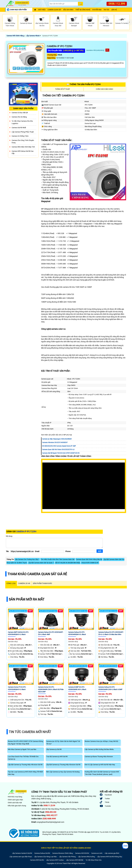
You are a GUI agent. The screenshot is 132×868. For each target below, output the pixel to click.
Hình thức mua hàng (15, 797)
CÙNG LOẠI (11, 583)
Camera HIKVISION (82, 853)
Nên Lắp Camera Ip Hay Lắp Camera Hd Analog (63, 772)
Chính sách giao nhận (15, 800)
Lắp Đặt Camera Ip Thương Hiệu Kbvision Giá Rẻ (63, 765)
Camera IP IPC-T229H (50, 36)
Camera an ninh (97, 853)
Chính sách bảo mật (15, 803)
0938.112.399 (117, 4)
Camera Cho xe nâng (19, 117)
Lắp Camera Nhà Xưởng (86, 857)
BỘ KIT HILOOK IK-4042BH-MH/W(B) (68, 563)
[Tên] (22, 551)
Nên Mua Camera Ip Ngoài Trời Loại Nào (22, 749)
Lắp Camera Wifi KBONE (75, 860)
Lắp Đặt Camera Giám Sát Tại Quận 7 (41, 563)
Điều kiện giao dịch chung (17, 806)
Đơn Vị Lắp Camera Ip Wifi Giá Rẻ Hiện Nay (100, 765)
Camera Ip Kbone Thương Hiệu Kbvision (99, 757)
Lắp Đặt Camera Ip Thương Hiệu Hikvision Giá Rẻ (25, 765)
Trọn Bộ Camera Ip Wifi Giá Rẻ (57, 757)
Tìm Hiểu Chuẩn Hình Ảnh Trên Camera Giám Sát (58, 559)
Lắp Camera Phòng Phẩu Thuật (23, 132)
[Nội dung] (54, 543)
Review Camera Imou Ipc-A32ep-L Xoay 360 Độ (101, 741)
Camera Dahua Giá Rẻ (42, 853)
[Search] (63, 4)
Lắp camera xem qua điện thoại (21, 857)
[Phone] (84, 551)
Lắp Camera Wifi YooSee (55, 860)
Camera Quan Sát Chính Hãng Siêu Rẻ (89, 559)
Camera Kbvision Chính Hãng (62, 853)
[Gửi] (100, 551)
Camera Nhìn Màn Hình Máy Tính (23, 147)
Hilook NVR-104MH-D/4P (90, 563)
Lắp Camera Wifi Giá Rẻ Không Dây (109, 857)
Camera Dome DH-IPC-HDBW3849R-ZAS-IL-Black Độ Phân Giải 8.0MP (51, 689)
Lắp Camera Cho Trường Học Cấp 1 (27, 559)
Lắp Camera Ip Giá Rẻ (54, 749)
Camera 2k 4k (24, 583)
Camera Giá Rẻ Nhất (19, 128)
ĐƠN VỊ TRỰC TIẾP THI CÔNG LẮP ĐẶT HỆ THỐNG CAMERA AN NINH (66, 848)
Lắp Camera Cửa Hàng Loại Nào (45, 857)
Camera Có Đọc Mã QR (20, 113)
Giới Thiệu (42, 10)
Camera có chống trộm (20, 136)
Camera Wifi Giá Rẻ (37, 860)
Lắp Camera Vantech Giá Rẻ (22, 853)
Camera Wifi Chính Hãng (15, 36)
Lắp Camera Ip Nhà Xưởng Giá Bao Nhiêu (99, 749)
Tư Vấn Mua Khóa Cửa (94, 860)
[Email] (53, 551)
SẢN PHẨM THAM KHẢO (42, 583)
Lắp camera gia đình (112, 853)
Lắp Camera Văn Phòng (67, 857)
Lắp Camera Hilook (33, 36)
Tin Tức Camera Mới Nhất (30, 732)
